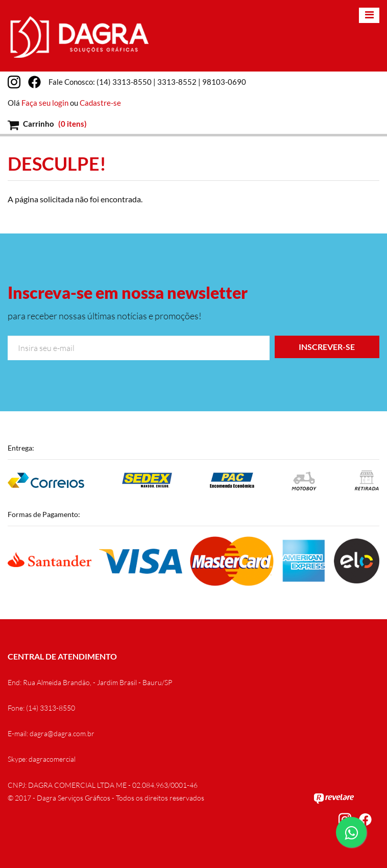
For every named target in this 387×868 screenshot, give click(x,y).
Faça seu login (45, 103)
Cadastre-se (100, 103)
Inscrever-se (327, 347)
